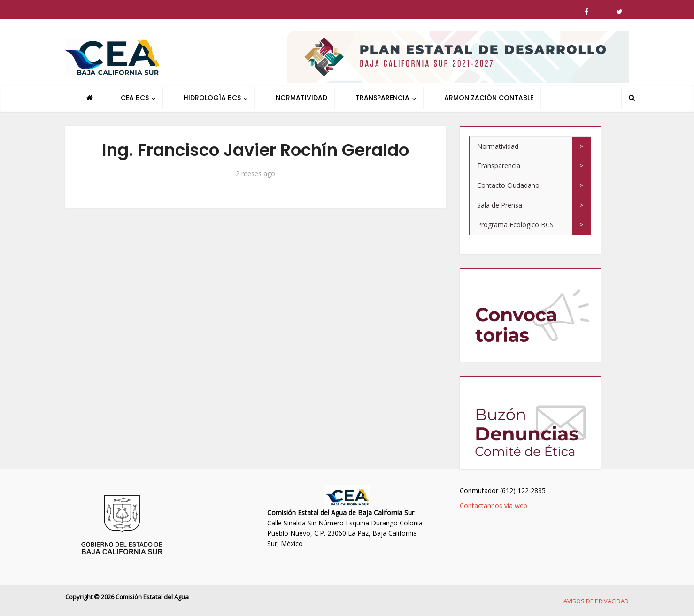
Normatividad (498, 146)
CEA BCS (135, 98)
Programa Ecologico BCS (515, 225)
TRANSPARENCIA (382, 98)
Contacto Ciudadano (508, 185)
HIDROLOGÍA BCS (212, 98)
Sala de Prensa (500, 205)
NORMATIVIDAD (301, 98)
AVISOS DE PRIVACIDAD (596, 601)
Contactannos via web (494, 505)
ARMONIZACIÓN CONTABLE (489, 98)
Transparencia (499, 166)
